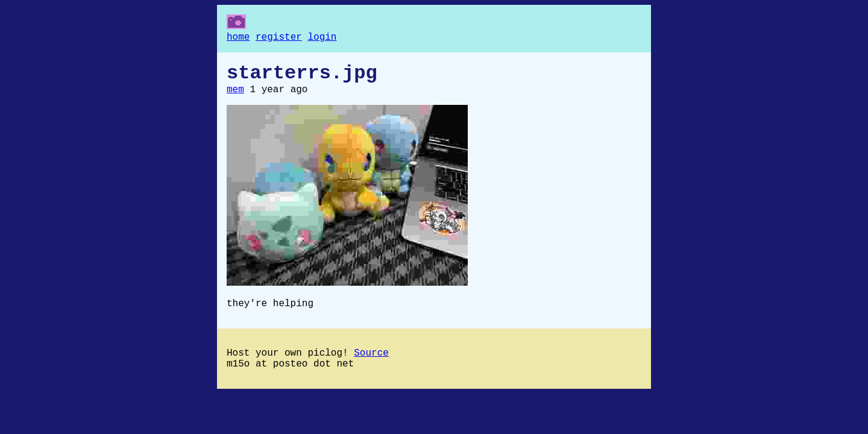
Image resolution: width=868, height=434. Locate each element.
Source (371, 365)
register (279, 39)
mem (235, 97)
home (238, 39)
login (322, 39)
